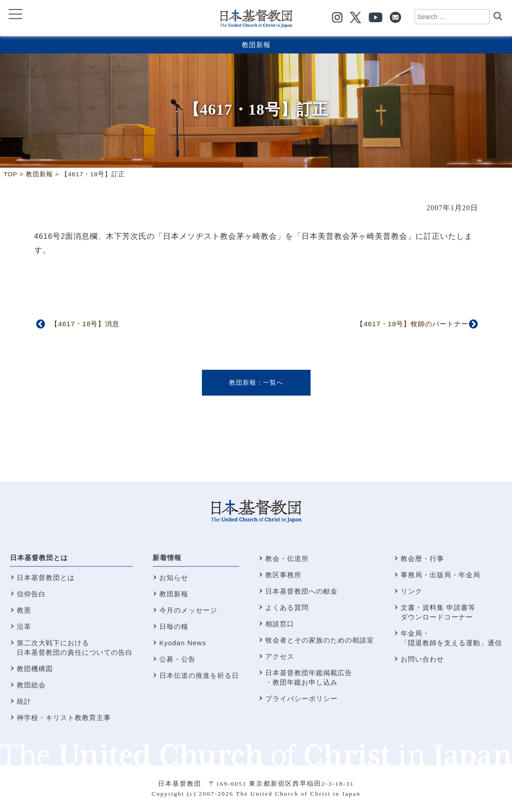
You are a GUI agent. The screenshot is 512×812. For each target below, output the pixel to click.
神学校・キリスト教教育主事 (64, 718)
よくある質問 (287, 607)
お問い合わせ (422, 659)
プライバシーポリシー (301, 698)
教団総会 (31, 685)
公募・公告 (177, 659)
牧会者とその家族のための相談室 (320, 640)
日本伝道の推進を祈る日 (199, 675)
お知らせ (174, 578)
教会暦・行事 (422, 558)
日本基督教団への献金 (301, 591)
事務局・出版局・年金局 (440, 575)
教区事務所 (283, 575)
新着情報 (167, 558)
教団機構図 (35, 669)
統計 (24, 701)
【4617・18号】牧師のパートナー (412, 324)
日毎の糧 (174, 626)
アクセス (280, 656)
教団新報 (256, 45)
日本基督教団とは (39, 558)
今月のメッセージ (188, 610)
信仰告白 (31, 594)
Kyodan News (183, 643)
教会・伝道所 (287, 558)
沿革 (24, 626)
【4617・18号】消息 (85, 324)
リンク (412, 591)
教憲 (24, 610)
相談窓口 (280, 624)
